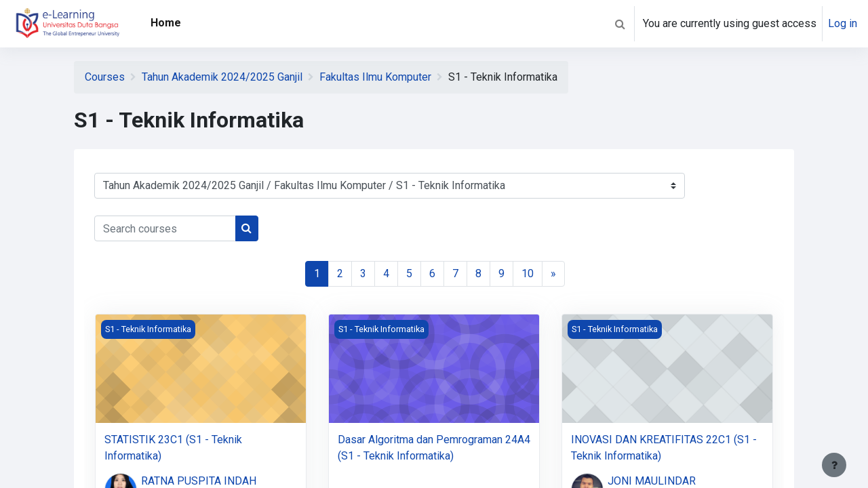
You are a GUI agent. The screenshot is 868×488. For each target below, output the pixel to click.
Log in (843, 23)
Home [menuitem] (166, 23)
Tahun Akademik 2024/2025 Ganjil (222, 77)
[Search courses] (165, 228)
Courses (105, 77)
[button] (620, 24)
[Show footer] (834, 465)
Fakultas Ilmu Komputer (375, 77)
